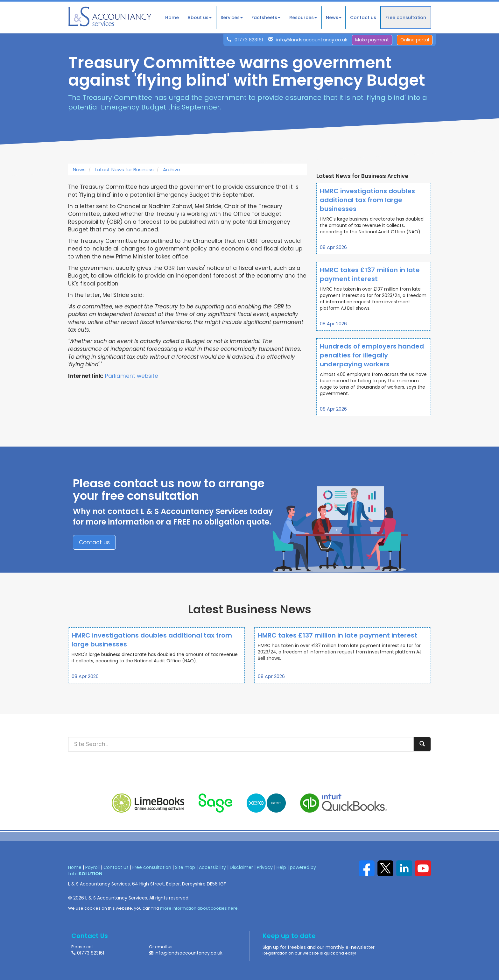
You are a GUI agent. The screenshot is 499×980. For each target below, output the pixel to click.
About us (200, 18)
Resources (303, 18)
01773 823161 (249, 40)
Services (232, 18)
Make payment (372, 40)
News (334, 18)
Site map (185, 867)
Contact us (363, 18)
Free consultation (406, 18)
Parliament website (132, 376)
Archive (172, 169)
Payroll (92, 867)
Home (172, 18)
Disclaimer (241, 867)
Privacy (265, 867)
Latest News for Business (124, 169)
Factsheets (266, 18)
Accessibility (212, 867)
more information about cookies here (199, 908)
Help (281, 867)
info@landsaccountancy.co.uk (312, 40)
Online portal (415, 40)
